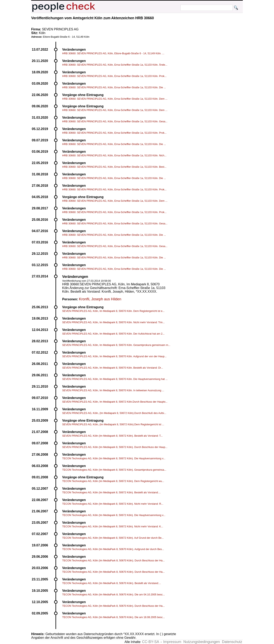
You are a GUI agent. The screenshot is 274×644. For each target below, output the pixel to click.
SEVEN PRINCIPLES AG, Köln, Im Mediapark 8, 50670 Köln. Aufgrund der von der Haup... (114, 356)
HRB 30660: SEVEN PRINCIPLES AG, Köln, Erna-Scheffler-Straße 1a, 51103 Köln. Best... (114, 167)
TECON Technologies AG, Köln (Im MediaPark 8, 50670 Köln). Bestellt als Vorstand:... (112, 583)
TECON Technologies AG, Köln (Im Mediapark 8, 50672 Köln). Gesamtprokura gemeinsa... (114, 470)
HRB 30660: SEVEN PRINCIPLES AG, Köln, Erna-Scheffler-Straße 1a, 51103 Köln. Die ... (114, 87)
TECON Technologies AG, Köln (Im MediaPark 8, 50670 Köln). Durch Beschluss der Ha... (113, 560)
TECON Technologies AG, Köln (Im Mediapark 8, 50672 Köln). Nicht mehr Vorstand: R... (113, 504)
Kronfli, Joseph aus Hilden (100, 299)
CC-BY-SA (150, 642)
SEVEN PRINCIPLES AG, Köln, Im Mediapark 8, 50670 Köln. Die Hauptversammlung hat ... (115, 379)
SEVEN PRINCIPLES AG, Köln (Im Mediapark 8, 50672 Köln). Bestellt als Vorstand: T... (112, 436)
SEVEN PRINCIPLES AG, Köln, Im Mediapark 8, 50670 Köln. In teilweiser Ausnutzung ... (113, 390)
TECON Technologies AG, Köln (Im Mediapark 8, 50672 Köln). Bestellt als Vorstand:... (111, 492)
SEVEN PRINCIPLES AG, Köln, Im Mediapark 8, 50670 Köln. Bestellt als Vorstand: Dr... (113, 368)
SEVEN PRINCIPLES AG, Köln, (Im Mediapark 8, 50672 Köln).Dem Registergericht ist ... (113, 424)
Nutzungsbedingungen (202, 642)
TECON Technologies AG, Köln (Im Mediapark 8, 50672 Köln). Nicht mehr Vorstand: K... (113, 526)
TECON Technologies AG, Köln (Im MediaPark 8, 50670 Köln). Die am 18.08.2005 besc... (114, 617)
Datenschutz (232, 642)
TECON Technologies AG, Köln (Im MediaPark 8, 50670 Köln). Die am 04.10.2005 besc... (114, 594)
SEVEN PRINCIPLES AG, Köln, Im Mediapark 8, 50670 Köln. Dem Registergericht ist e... (113, 311)
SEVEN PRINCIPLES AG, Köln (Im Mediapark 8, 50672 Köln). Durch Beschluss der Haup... (115, 447)
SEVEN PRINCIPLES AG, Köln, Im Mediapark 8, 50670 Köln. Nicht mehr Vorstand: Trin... (113, 322)
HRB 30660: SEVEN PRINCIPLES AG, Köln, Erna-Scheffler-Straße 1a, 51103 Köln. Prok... (114, 76)
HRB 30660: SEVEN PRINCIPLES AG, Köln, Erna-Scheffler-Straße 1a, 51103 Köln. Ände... (115, 65)
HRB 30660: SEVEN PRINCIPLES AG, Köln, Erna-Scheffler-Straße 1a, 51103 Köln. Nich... (114, 155)
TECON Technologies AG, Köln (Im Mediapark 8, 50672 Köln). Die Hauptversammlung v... (114, 458)
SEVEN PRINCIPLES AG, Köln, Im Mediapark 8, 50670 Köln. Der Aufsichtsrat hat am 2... (113, 334)
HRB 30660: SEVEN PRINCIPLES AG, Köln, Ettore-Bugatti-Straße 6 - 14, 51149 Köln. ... (113, 53)
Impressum (172, 642)
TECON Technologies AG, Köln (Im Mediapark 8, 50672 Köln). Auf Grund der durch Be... (113, 538)
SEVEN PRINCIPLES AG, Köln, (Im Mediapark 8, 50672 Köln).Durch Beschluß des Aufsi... (114, 413)
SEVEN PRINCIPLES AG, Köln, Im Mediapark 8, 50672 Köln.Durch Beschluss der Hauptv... (115, 402)
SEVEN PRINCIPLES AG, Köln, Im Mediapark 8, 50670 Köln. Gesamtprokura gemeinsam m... (116, 345)
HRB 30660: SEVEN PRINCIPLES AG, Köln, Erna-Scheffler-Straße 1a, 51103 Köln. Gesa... (115, 121)
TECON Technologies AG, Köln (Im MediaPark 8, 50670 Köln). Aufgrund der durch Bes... (113, 549)
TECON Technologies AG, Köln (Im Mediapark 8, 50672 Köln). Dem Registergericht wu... (113, 481)
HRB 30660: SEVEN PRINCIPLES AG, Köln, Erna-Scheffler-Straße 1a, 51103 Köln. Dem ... (115, 99)
